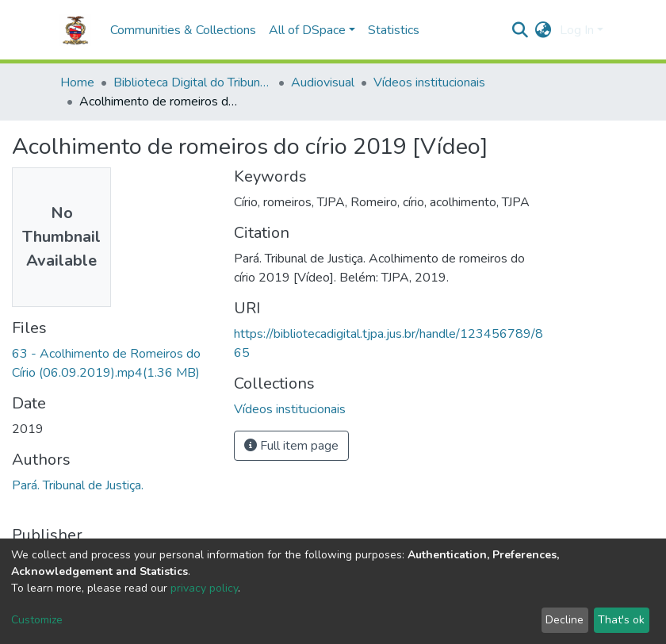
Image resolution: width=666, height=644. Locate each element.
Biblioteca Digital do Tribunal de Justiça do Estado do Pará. (193, 82)
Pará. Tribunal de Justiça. (78, 485)
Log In (577, 30)
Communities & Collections (183, 30)
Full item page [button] (291, 446)
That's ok (621, 620)
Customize (37, 620)
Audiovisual (323, 82)
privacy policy (204, 588)
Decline (565, 620)
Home (77, 82)
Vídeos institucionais (429, 82)
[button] (544, 30)
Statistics (394, 30)
